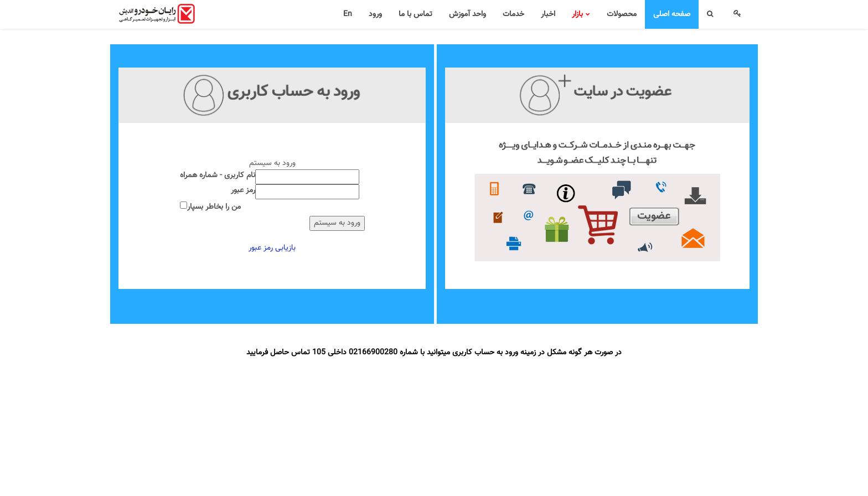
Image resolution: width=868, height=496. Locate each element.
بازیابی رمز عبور (272, 248)
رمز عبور (243, 191)
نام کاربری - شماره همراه (218, 176)
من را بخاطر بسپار (214, 207)
